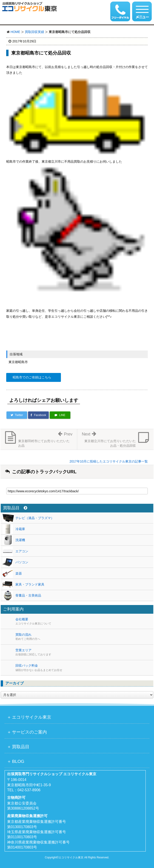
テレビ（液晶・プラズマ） (35, 518)
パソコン (22, 562)
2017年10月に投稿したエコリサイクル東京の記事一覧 (109, 461)
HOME (15, 32)
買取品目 (15, 508)
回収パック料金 (84, 668)
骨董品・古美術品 (28, 595)
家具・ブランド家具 (30, 584)
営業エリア (84, 652)
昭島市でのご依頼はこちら (32, 377)
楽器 (19, 573)
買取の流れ (84, 637)
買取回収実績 (34, 32)
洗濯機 (20, 540)
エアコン (22, 551)
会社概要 (84, 622)
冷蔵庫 (20, 529)
